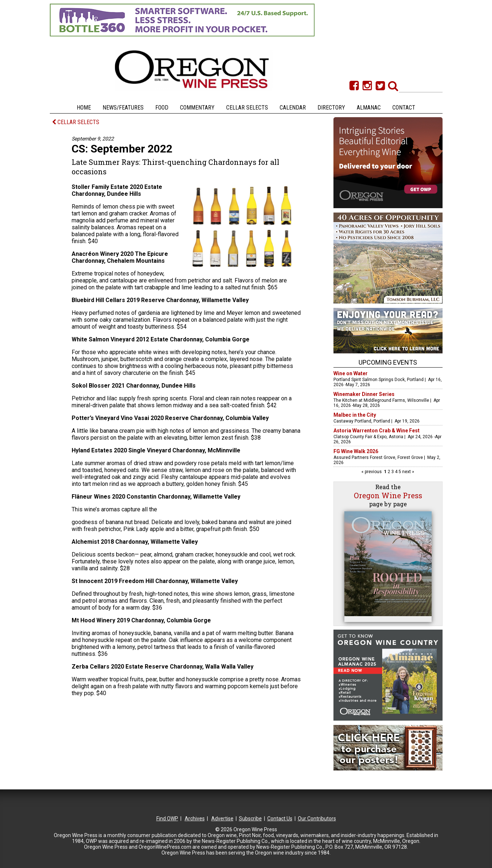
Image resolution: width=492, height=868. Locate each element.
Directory (331, 108)
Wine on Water (351, 373)
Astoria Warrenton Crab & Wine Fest (377, 431)
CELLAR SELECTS (76, 122)
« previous (372, 472)
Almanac (369, 108)
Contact (404, 108)
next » (408, 472)
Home (84, 108)
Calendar (293, 108)
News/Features (123, 108)
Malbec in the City (355, 415)
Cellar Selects (247, 108)
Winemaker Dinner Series (364, 394)
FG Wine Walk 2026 (356, 451)
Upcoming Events (388, 362)
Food (162, 108)
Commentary (197, 108)
